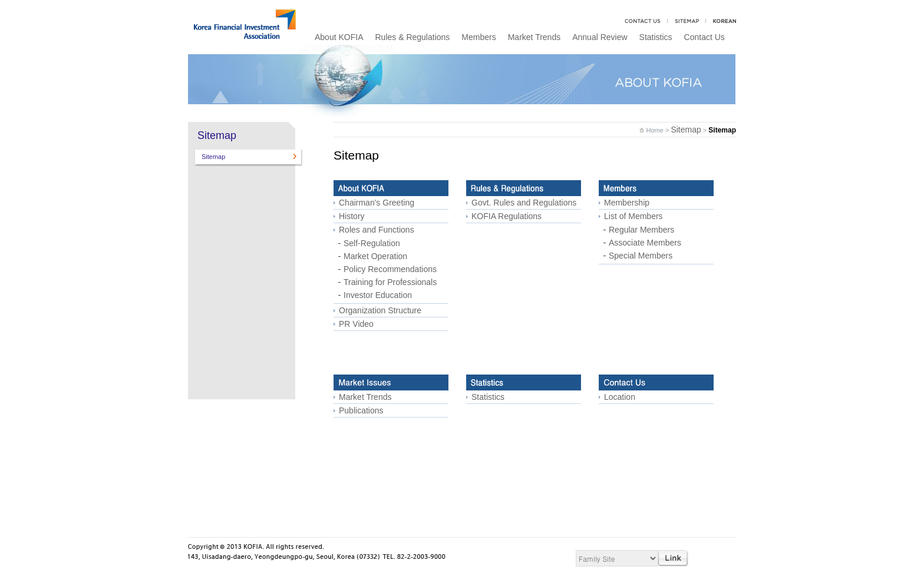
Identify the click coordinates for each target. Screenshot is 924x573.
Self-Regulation (372, 243)
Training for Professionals (390, 282)
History (352, 216)
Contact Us (704, 37)
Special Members (641, 256)
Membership (627, 203)
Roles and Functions (377, 230)
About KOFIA (339, 37)
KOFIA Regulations (506, 216)
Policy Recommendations (390, 269)
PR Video (356, 324)
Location (620, 397)
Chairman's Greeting (377, 203)
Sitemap (213, 157)
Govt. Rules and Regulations (524, 203)
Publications (361, 410)
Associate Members (645, 243)
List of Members (633, 216)
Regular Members (641, 230)
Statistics (656, 37)
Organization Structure (380, 310)
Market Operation (375, 256)
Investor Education (378, 295)
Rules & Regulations (412, 37)
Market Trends (534, 37)
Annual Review (600, 37)
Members (478, 37)
